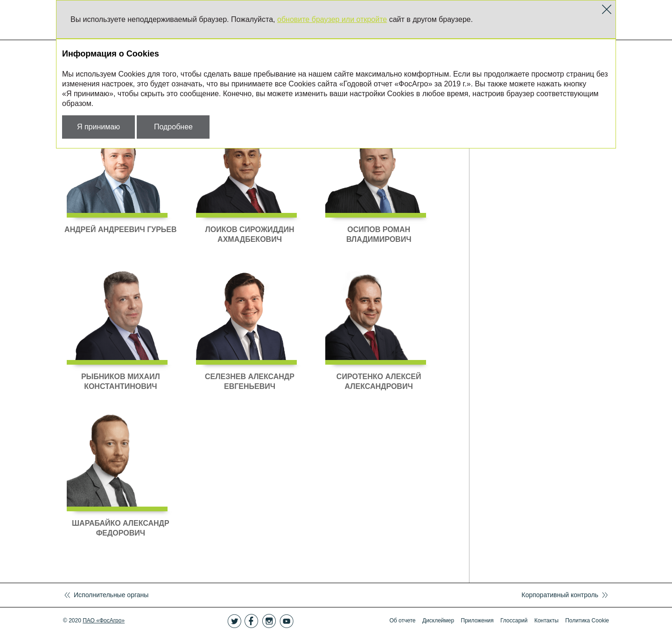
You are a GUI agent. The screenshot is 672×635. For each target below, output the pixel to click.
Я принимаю (98, 127)
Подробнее (173, 127)
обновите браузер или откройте (332, 19)
